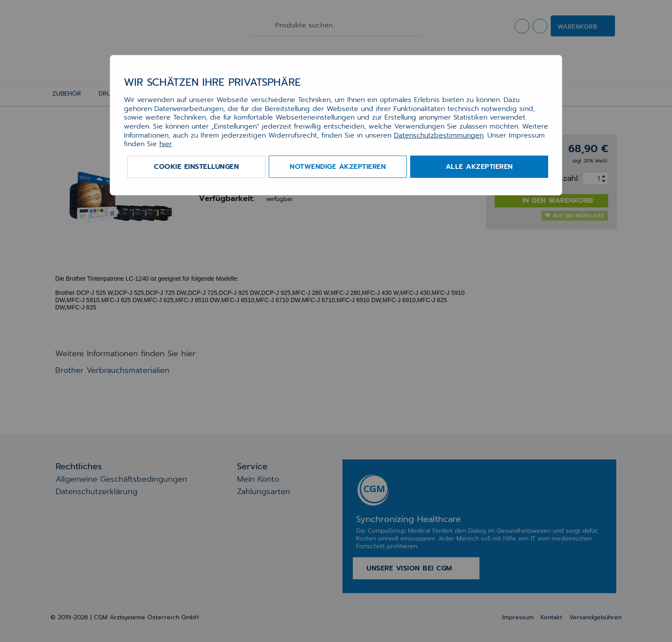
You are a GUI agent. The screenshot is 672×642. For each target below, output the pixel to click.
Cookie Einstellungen (196, 167)
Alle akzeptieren (479, 167)
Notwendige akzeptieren (338, 167)
